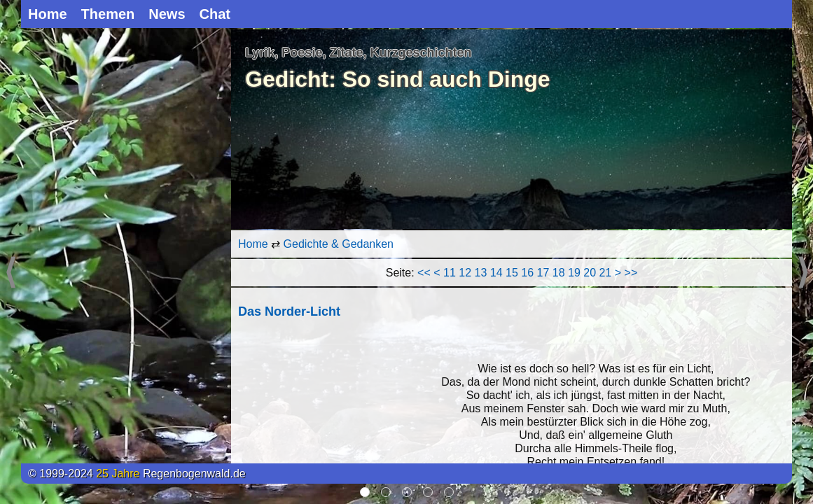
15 (512, 273)
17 (543, 273)
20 (590, 273)
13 (481, 273)
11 (450, 273)
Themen (108, 14)
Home (48, 14)
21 (606, 273)
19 (574, 273)
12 (465, 273)
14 (496, 273)
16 (527, 273)
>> (631, 273)
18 (559, 273)
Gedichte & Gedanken (339, 244)
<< (424, 273)
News (167, 14)
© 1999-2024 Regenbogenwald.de (137, 474)
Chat (215, 14)
